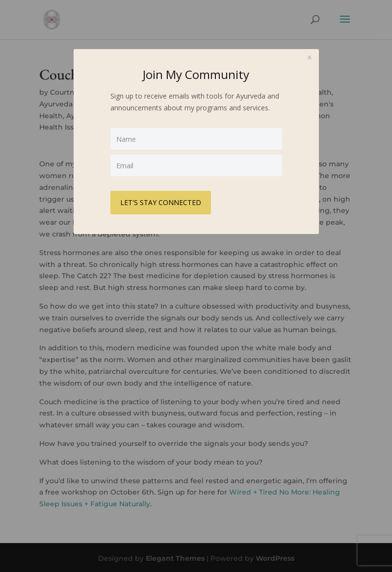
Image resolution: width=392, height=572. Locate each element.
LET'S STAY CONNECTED (161, 202)
